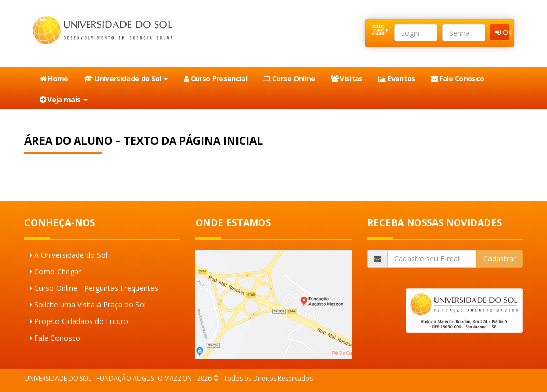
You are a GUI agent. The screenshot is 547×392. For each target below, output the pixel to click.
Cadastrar (500, 258)
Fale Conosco (458, 79)
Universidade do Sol (126, 79)
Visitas (347, 79)
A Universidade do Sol (71, 255)
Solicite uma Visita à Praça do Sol (90, 305)
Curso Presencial (215, 79)
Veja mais (64, 99)
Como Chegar (58, 271)
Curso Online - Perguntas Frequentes (96, 288)
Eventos (397, 79)
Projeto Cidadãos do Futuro (81, 321)
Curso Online (289, 79)
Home (54, 79)
